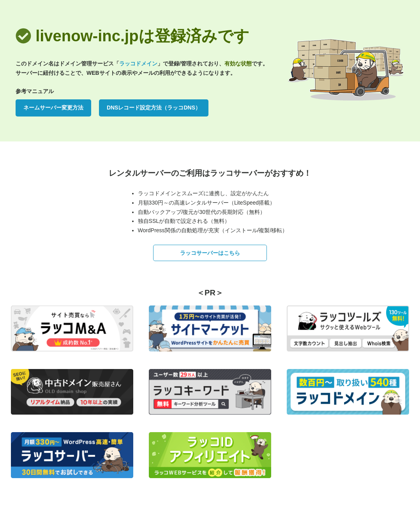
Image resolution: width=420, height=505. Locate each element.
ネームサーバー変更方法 (53, 108)
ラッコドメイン (138, 64)
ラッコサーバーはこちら (210, 253)
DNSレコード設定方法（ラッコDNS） (154, 108)
